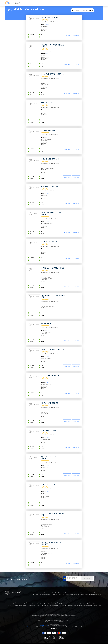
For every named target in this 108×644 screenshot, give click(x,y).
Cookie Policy (58, 593)
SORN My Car (61, 605)
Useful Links (51, 593)
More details (76, 36)
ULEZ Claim (76, 605)
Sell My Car (85, 3)
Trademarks (87, 593)
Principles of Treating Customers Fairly (94, 596)
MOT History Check (97, 605)
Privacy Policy (39, 593)
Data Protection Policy (67, 593)
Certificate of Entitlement (17, 604)
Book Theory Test (72, 602)
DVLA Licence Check (31, 605)
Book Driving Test (56, 602)
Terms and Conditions (78, 593)
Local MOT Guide (94, 604)
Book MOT (39, 605)
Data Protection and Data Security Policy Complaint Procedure (76, 594)
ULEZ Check (64, 602)
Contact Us (53, 3)
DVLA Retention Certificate (29, 604)
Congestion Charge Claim (86, 605)
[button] (46, 3)
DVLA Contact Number (95, 602)
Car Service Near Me (41, 604)
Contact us (99, 593)
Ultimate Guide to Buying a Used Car (24, 602)
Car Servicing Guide (74, 604)
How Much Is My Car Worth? (43, 607)
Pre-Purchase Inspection (46, 602)
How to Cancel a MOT (84, 604)
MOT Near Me (50, 604)
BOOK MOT (67, 36)
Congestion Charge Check (83, 602)
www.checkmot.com (44, 625)
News (45, 593)
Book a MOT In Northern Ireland (62, 604)
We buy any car (11, 602)
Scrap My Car (69, 605)
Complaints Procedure (56, 594)
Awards (94, 593)
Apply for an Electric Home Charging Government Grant (62, 607)
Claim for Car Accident (14, 605)
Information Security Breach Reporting (42, 594)
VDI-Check (23, 605)
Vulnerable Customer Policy (96, 594)
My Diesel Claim (53, 605)
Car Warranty (36, 602)
